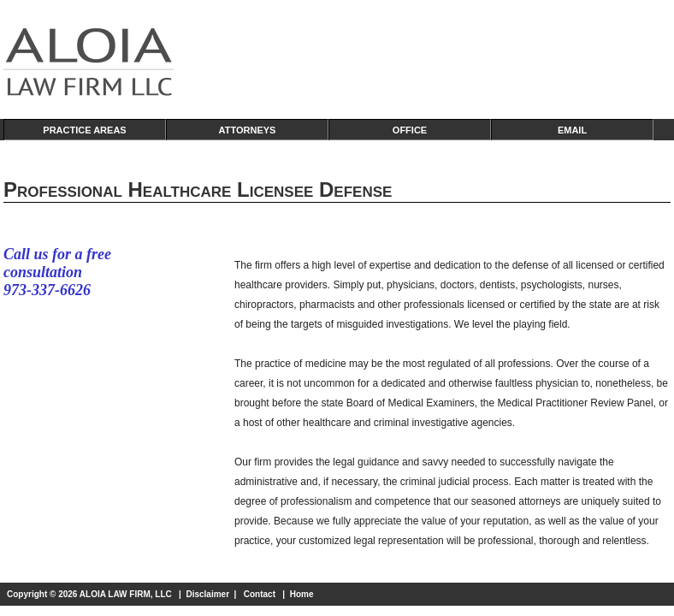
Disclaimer (207, 594)
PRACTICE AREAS (84, 130)
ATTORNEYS (248, 130)
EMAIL (572, 130)
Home (302, 594)
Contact (260, 594)
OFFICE (410, 130)
